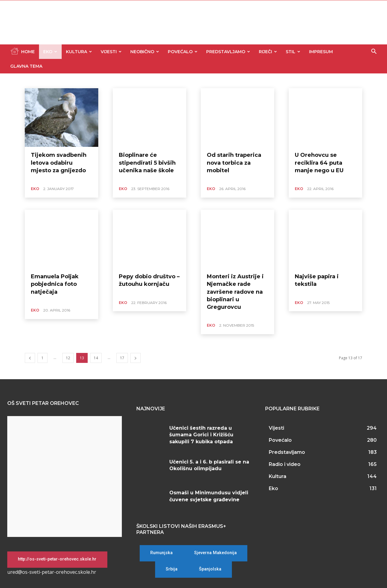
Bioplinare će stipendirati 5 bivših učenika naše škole (147, 163)
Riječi (268, 52)
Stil (293, 52)
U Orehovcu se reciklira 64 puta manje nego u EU (319, 163)
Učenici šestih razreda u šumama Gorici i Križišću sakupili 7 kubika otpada (201, 435)
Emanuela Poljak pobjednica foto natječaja (55, 284)
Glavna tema (26, 66)
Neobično (145, 52)
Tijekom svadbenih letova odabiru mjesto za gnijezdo (59, 163)
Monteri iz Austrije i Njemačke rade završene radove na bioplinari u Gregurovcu (235, 292)
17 (122, 358)
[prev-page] (30, 358)
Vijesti (111, 52)
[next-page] (135, 358)
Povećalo (183, 52)
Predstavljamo (228, 52)
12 (68, 358)
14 (96, 358)
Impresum (321, 52)
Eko (50, 52)
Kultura (79, 52)
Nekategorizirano (91, 81)
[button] (374, 52)
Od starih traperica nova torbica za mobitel (234, 163)
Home (23, 51)
